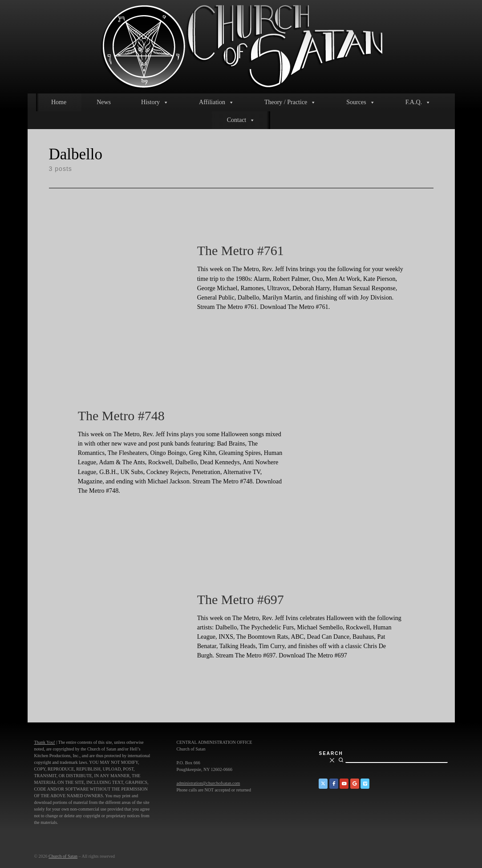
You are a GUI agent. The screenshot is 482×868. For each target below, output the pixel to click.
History (155, 102)
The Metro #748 (121, 416)
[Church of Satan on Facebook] (334, 784)
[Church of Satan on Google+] (355, 784)
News (104, 102)
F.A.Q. (418, 102)
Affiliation (217, 102)
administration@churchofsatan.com (208, 783)
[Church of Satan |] (241, 45)
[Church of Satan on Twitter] (323, 784)
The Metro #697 (241, 599)
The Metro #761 (241, 250)
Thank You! (45, 742)
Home (59, 102)
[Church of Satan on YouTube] (344, 784)
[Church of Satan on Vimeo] (365, 784)
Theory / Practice (290, 102)
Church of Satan (63, 856)
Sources (360, 102)
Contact (241, 120)
